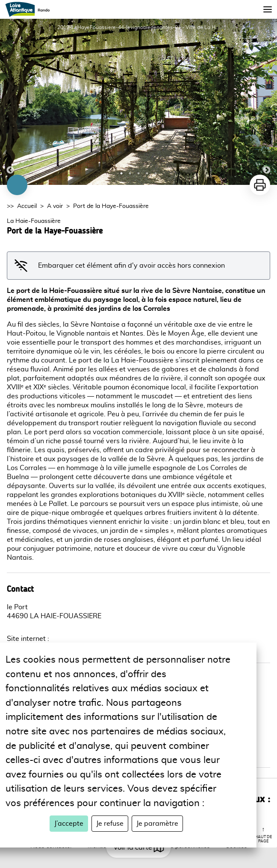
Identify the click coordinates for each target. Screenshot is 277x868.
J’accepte (69, 824)
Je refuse (110, 824)
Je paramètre (157, 824)
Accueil (27, 206)
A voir (55, 206)
